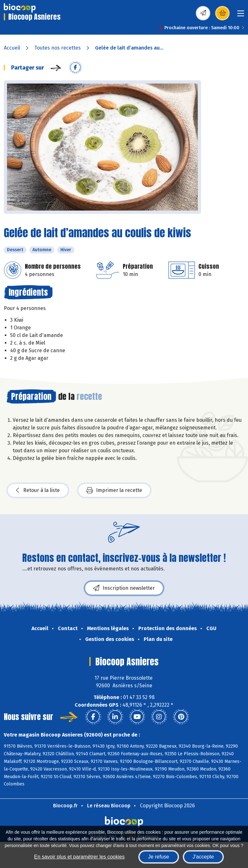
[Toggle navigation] (241, 15)
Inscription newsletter (124, 588)
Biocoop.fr (65, 806)
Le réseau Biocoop (109, 806)
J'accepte (203, 857)
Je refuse (159, 857)
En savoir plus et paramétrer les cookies (79, 857)
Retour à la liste (38, 490)
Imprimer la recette (114, 490)
